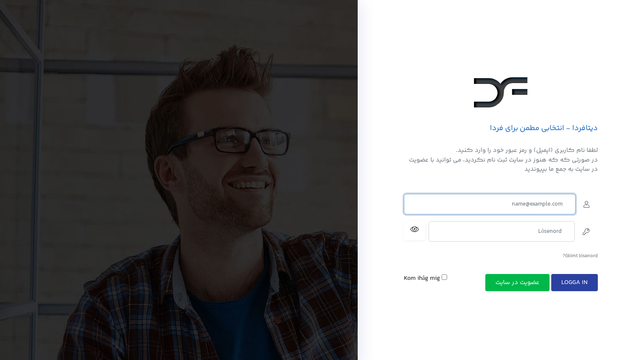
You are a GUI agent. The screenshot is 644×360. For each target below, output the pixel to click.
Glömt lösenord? (580, 256)
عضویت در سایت (517, 283)
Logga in (575, 283)
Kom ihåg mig (426, 279)
